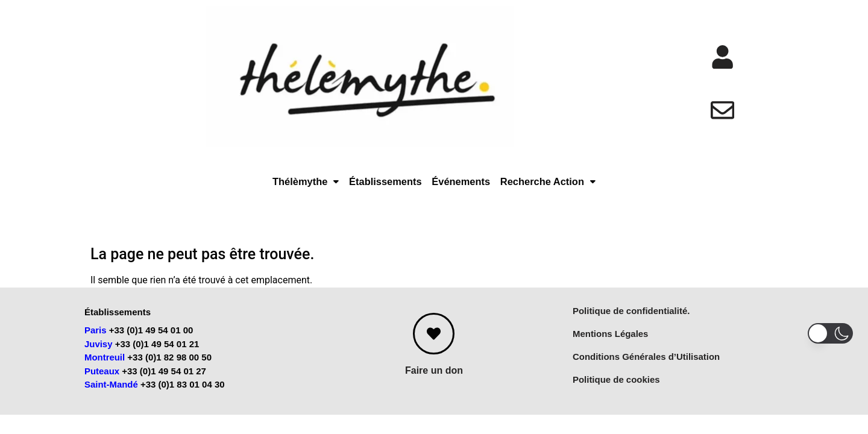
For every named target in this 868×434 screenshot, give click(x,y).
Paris (96, 338)
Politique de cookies (616, 387)
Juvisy (99, 351)
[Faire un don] (434, 341)
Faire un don (434, 378)
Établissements (369, 187)
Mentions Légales (611, 341)
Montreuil (105, 365)
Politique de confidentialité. (631, 318)
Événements (470, 187)
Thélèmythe (264, 187)
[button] (264, 187)
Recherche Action (585, 187)
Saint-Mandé (111, 392)
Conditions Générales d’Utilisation (646, 364)
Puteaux (102, 378)
